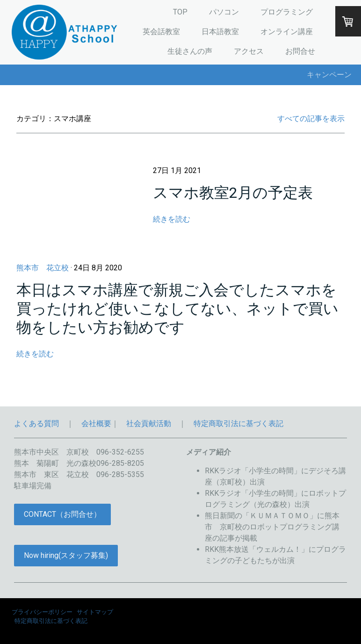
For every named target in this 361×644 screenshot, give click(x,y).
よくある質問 (36, 423)
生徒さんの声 (190, 51)
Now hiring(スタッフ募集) (66, 555)
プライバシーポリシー (42, 612)
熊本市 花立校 (43, 268)
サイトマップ (95, 612)
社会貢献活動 (149, 423)
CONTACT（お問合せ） (62, 514)
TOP (180, 12)
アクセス (249, 51)
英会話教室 (161, 32)
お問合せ (300, 51)
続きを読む (172, 219)
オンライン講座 (287, 32)
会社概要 (96, 423)
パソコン (224, 12)
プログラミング (287, 12)
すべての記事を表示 (311, 119)
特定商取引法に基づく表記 (238, 423)
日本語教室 (220, 32)
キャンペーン (329, 75)
